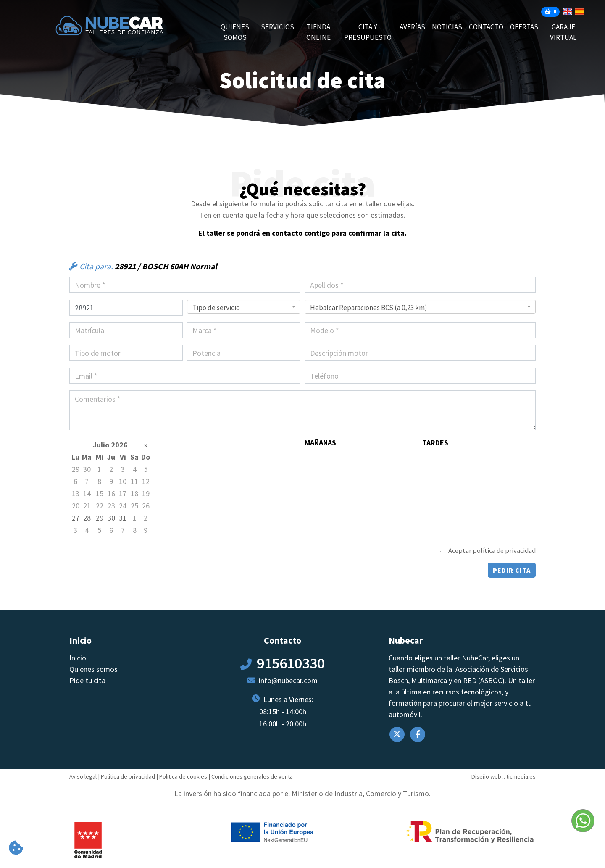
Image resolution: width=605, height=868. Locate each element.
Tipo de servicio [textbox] (216, 308)
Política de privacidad (128, 776)
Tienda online (318, 32)
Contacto (486, 27)
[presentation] (133, 561)
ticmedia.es (521, 776)
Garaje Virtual (563, 32)
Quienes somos (235, 32)
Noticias (447, 27)
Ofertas (524, 27)
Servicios (278, 27)
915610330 (291, 663)
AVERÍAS (412, 27)
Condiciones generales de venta (252, 776)
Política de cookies (183, 776)
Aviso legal (83, 776)
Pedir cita (512, 570)
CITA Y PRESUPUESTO (368, 32)
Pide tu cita (87, 680)
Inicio (78, 658)
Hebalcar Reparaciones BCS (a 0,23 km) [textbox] (369, 308)
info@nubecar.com (288, 680)
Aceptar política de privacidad (492, 550)
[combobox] (244, 307)
